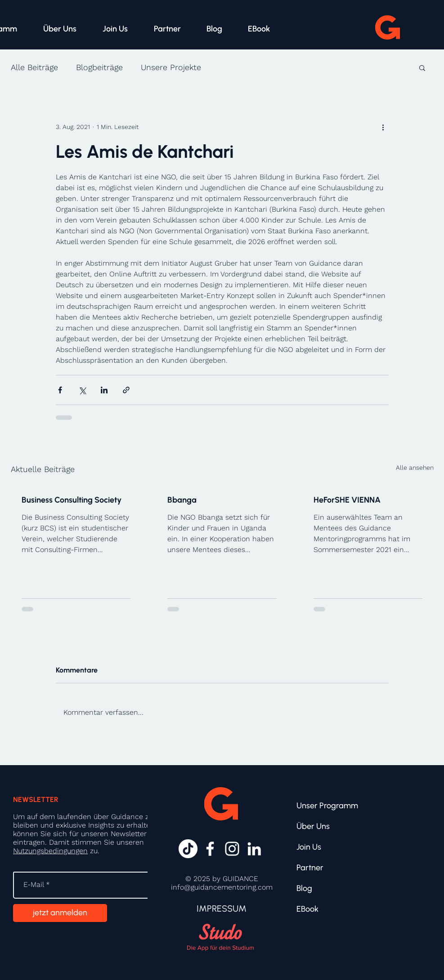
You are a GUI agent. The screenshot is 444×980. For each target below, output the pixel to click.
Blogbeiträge (99, 67)
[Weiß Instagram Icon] (232, 849)
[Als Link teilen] (126, 390)
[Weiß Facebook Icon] (210, 849)
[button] (422, 67)
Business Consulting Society (72, 500)
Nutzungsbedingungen (50, 851)
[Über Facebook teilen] (60, 390)
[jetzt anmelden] (60, 913)
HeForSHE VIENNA (347, 500)
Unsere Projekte (171, 67)
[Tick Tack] (188, 849)
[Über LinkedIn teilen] (104, 390)
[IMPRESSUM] (221, 909)
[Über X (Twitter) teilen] (82, 390)
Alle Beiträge (34, 67)
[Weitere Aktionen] (383, 127)
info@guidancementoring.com (222, 887)
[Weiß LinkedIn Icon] (254, 849)
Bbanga (182, 500)
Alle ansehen (415, 468)
